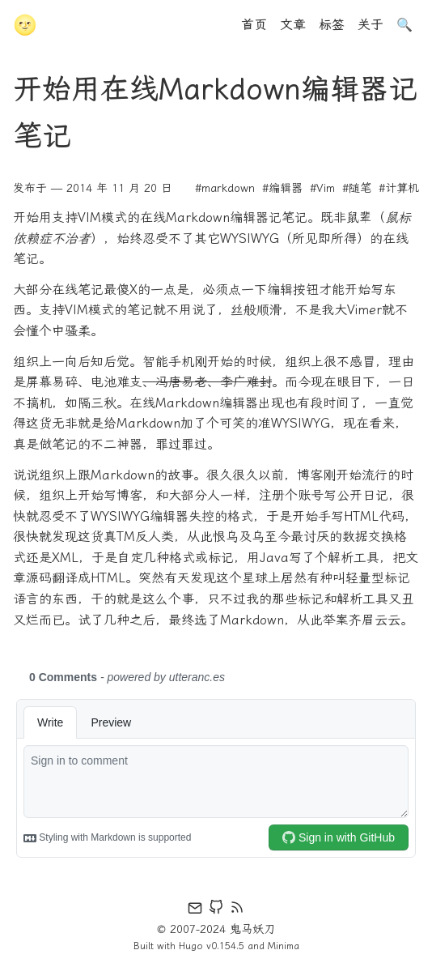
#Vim (322, 188)
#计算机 (399, 188)
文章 (293, 25)
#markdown (225, 188)
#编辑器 (282, 188)
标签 (332, 25)
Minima (284, 946)
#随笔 (357, 188)
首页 (254, 25)
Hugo (191, 946)
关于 (371, 25)
